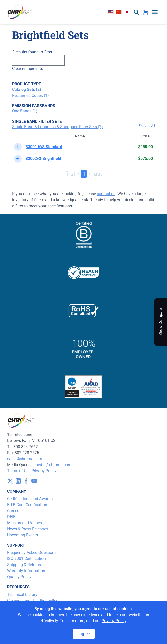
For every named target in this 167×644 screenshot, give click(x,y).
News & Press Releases (28, 529)
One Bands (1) (25, 111)
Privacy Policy (44, 471)
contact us (106, 194)
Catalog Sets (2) (27, 89)
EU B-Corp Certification (27, 505)
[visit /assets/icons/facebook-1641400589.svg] (26, 481)
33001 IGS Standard (44, 147)
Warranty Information (26, 571)
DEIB (11, 517)
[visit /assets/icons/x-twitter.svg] (10, 481)
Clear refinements (28, 69)
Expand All (147, 126)
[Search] (38, 60)
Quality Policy (19, 577)
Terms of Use (19, 471)
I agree (84, 634)
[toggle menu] (155, 12)
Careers (14, 511)
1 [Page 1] (84, 174)
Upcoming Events (23, 535)
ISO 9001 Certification (26, 559)
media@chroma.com (53, 465)
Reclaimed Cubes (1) (30, 95)
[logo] (20, 12)
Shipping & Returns (24, 565)
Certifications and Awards (30, 499)
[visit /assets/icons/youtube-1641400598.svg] (34, 481)
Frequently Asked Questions (32, 553)
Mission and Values (25, 523)
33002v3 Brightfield (43, 159)
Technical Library (22, 595)
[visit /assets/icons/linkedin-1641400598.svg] (18, 481)
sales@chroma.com (25, 459)
